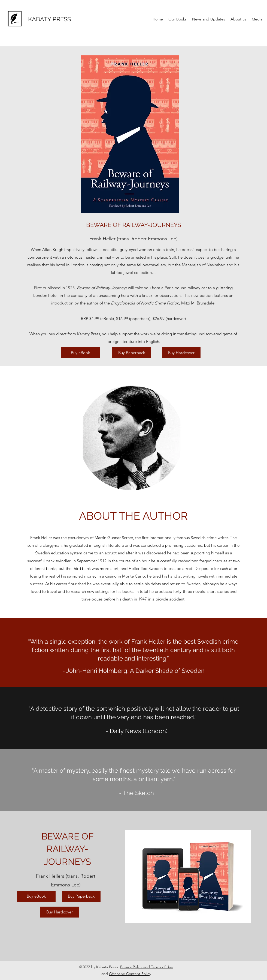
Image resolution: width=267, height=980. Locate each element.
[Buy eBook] (80, 353)
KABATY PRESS (49, 19)
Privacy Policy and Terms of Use (147, 967)
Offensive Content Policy (130, 974)
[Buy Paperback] (132, 353)
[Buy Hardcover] (181, 353)
